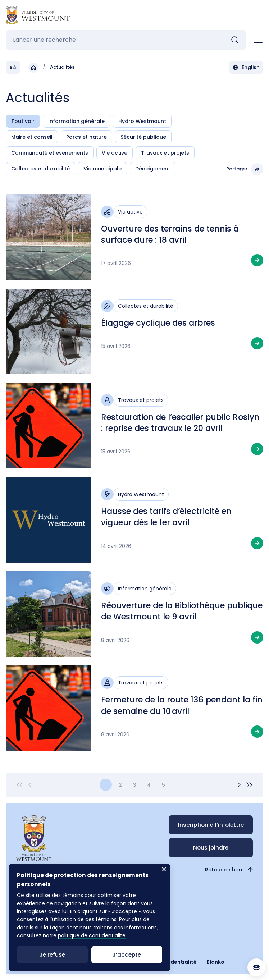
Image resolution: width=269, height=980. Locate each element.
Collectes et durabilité (40, 169)
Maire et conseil (32, 137)
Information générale (76, 121)
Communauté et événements (50, 153)
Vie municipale (102, 169)
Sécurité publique (143, 137)
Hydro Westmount (142, 121)
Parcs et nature (86, 137)
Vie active (115, 153)
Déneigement (153, 169)
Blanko (215, 962)
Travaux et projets (165, 153)
